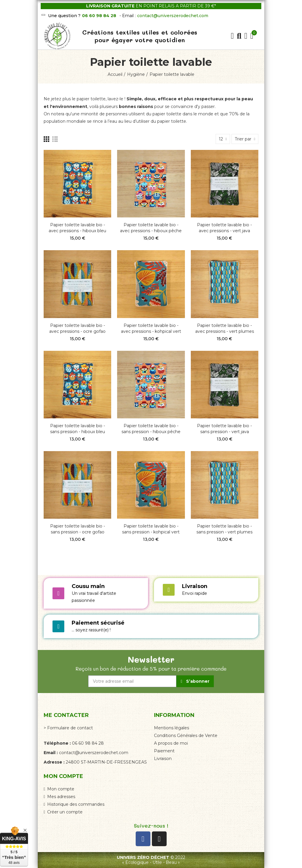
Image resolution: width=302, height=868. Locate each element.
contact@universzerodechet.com (173, 16)
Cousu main (88, 586)
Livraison (195, 586)
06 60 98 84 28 (99, 16)
